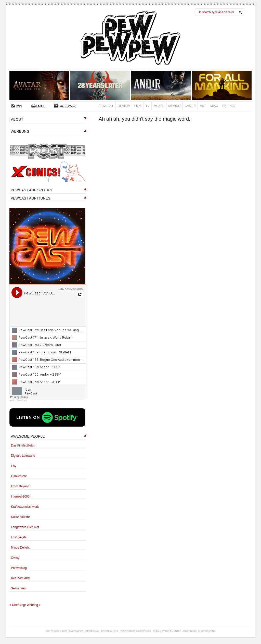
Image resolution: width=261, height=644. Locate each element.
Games (190, 106)
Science (229, 106)
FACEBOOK (65, 106)
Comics (174, 106)
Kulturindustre (20, 517)
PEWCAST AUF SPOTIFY (32, 190)
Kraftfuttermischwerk (25, 507)
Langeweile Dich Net (25, 527)
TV (147, 106)
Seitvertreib (19, 588)
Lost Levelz (19, 537)
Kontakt (38, 106)
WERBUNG (20, 131)
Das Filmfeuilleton (23, 445)
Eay (14, 466)
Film (138, 106)
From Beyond (20, 486)
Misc (214, 106)
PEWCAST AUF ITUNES (30, 198)
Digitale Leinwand (23, 456)
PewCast (106, 106)
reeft (12, 400)
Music (159, 106)
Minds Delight (20, 548)
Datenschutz (110, 631)
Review (124, 106)
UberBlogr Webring (25, 605)
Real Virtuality (20, 578)
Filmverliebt (19, 476)
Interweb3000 (20, 497)
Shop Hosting (207, 631)
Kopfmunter (173, 631)
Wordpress (144, 631)
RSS (17, 106)
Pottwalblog (19, 568)
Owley (15, 558)
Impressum (92, 631)
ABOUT (17, 119)
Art (203, 106)
